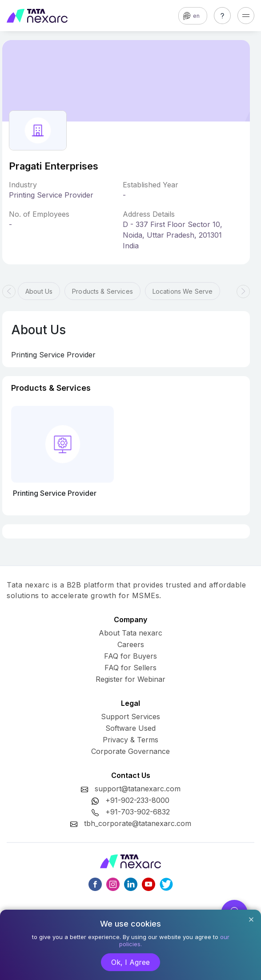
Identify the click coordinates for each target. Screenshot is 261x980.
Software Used (130, 728)
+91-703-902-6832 (138, 812)
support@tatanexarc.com (138, 789)
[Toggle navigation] (246, 16)
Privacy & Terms (130, 740)
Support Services (130, 717)
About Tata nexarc (130, 633)
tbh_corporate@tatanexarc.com (138, 823)
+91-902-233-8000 (137, 800)
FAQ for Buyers (130, 656)
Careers (131, 644)
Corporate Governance (130, 751)
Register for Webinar (130, 679)
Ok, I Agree (130, 962)
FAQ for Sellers (130, 668)
